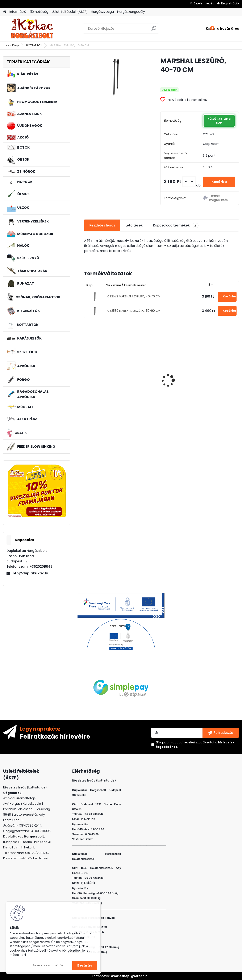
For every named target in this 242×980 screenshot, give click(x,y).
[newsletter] (221, 733)
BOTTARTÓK (34, 45)
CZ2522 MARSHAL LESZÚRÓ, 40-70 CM (134, 296)
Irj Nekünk (28, 847)
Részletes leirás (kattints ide (24, 787)
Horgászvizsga (102, 12)
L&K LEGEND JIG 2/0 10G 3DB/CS (159, 380)
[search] (154, 30)
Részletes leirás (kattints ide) (94, 780)
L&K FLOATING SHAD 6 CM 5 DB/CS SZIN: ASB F (213, 370)
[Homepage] (5, 12)
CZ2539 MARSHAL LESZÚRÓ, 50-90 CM (134, 311)
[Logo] (32, 29)
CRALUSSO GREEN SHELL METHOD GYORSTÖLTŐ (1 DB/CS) (107, 379)
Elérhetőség (39, 12)
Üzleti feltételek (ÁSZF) (70, 12)
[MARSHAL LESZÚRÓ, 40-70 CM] (116, 77)
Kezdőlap (12, 45)
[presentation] (86, 373)
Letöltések (134, 225)
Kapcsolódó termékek (176, 225)
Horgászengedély (131, 12)
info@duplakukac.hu (31, 573)
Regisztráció (230, 3)
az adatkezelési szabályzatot (193, 742)
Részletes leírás (102, 225)
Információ (18, 12)
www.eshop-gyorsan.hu (130, 976)
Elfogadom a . (195, 745)
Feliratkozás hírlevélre (55, 736)
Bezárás (85, 965)
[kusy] (189, 182)
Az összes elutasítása (49, 965)
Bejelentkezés (204, 3)
